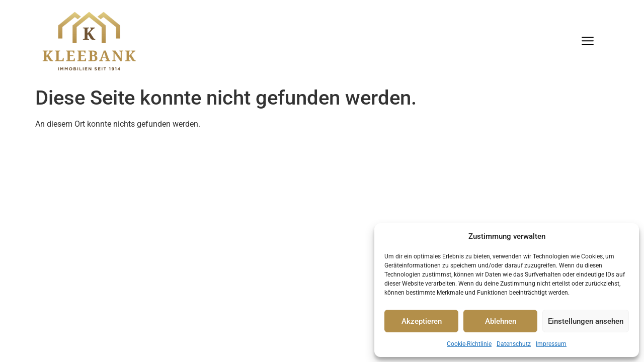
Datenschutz (514, 344)
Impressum (551, 344)
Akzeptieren (422, 321)
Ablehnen (501, 321)
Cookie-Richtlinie (469, 344)
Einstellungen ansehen (586, 321)
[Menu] (588, 41)
